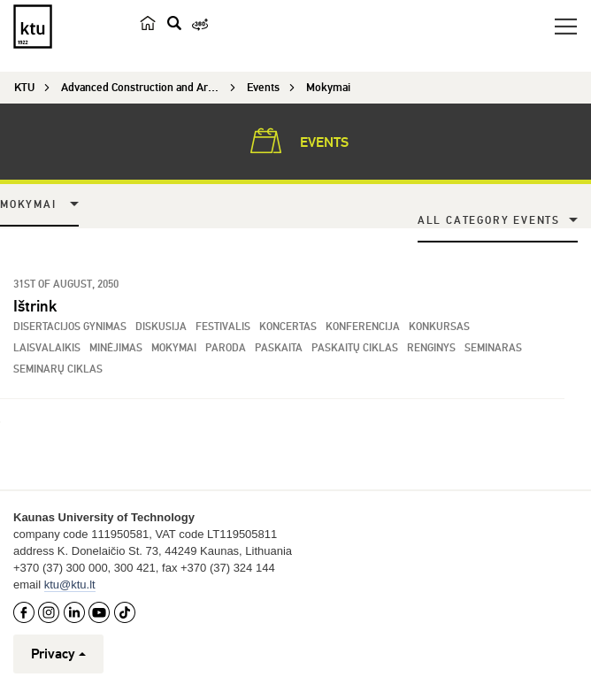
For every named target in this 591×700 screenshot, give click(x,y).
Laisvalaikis (47, 348)
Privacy (58, 654)
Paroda (226, 348)
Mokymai (28, 205)
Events (296, 141)
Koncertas (288, 327)
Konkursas (439, 327)
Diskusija (161, 327)
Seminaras (493, 348)
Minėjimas (116, 348)
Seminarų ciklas (58, 369)
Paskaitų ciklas (355, 348)
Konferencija (363, 327)
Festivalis (223, 327)
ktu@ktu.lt (70, 585)
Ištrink (35, 306)
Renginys (431, 348)
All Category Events (489, 221)
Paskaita (279, 348)
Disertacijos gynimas (70, 327)
